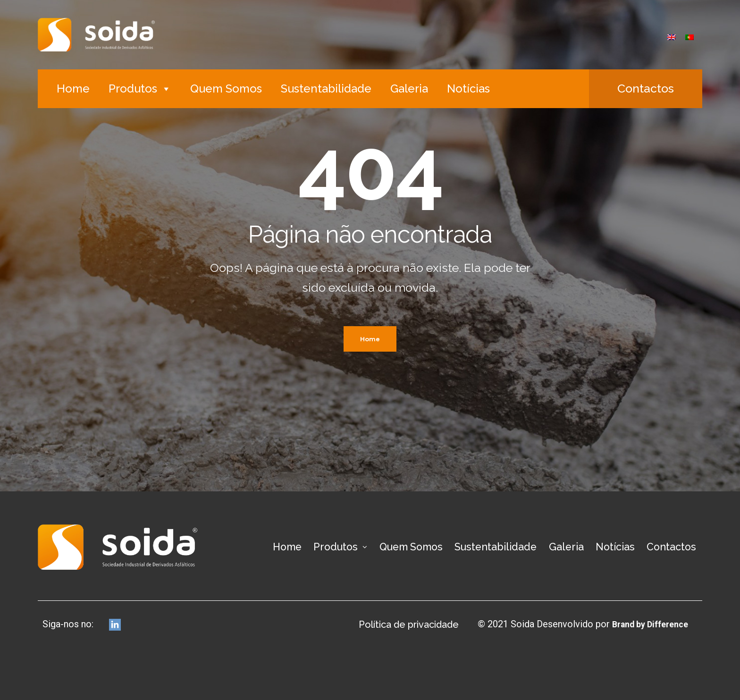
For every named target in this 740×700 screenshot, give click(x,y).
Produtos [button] (140, 89)
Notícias (468, 89)
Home (73, 89)
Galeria (409, 89)
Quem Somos (226, 89)
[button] (646, 89)
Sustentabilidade (326, 89)
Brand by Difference (645, 624)
